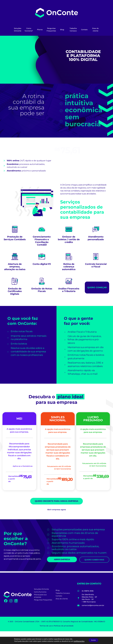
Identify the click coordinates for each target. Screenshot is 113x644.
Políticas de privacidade (64, 626)
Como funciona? (29, 30)
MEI (19, 419)
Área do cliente (95, 30)
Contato (84, 30)
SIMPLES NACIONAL (58, 419)
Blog (62, 30)
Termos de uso (46, 626)
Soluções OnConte (18, 30)
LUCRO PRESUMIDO (93, 419)
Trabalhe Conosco (73, 30)
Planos (40, 30)
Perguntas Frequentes (51, 30)
